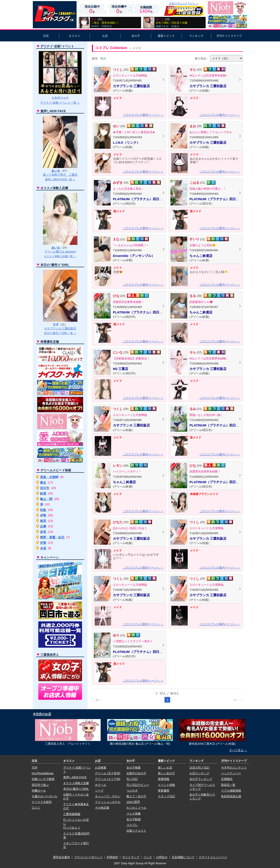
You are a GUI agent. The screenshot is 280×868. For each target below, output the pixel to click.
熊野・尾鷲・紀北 (52, 537)
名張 (43, 548)
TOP (35, 768)
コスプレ (132, 825)
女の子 (136, 36)
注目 (46, 36)
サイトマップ (131, 857)
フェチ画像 (134, 814)
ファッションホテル (108, 802)
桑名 (43, 483)
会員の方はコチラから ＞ (184, 4)
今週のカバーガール (45, 796)
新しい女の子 (166, 773)
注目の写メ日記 (199, 768)
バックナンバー (231, 773)
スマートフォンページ (213, 857)
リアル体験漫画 (231, 791)
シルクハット (60, 98)
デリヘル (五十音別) (108, 773)
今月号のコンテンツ (234, 768)
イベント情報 (166, 785)
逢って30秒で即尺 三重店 (60, 175)
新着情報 (164, 779)
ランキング (196, 36)
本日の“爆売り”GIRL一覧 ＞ (60, 333)
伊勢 (43, 515)
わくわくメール (136, 808)
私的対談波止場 (231, 796)
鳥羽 (43, 521)
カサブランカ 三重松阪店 (60, 328)
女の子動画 (134, 819)
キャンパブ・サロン (108, 796)
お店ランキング (199, 773)
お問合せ (162, 857)
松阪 (43, 510)
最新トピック (166, 36)
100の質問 (133, 802)
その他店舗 (102, 808)
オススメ (74, 36)
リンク (148, 857)
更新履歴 (164, 791)
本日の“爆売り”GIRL (76, 789)
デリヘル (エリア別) (108, 779)
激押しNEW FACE (75, 777)
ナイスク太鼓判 (42, 802)
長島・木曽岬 (49, 477)
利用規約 (112, 857)
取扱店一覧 (228, 785)
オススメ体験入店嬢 (76, 783)
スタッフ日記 (166, 796)
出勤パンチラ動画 (43, 779)
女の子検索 (134, 768)
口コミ (36, 808)
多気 (43, 532)
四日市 (45, 488)
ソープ (99, 791)
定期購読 (227, 779)
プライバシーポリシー (88, 857)
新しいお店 (165, 768)
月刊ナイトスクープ (229, 36)
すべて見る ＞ (238, 750)
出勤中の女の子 (136, 773)
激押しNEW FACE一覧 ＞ (60, 179)
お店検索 (101, 768)
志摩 (43, 526)
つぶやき (132, 791)
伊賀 (43, 543)
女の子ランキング (201, 779)
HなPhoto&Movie (43, 773)
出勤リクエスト (136, 831)
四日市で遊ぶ (40, 785)
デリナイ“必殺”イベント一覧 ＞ (60, 103)
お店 (105, 36)
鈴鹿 (43, 493)
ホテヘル (101, 785)
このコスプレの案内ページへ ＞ (143, 115)
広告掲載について (183, 857)
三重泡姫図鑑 (72, 814)
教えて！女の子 (136, 796)
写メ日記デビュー (138, 785)
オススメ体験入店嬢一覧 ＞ (60, 256)
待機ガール (39, 791)
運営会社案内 (61, 857)
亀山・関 (46, 499)
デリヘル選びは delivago (60, 252)
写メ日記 (132, 779)
